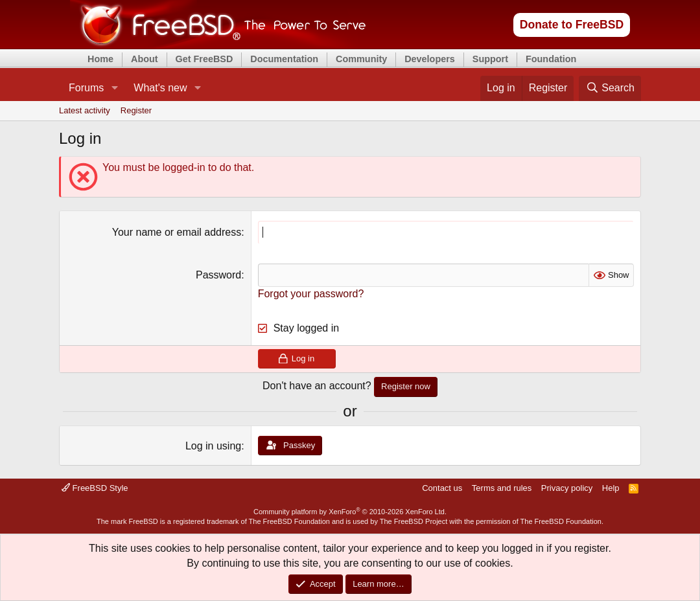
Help (611, 488)
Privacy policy (567, 488)
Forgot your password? (311, 294)
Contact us (442, 488)
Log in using (213, 446)
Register (136, 110)
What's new (160, 88)
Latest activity (85, 110)
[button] (114, 88)
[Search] (610, 88)
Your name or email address (177, 232)
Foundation (551, 59)
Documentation (284, 59)
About (145, 59)
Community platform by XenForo (350, 512)
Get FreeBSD (204, 59)
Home (100, 59)
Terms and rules (502, 488)
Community (361, 59)
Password (218, 275)
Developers (430, 59)
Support (490, 59)
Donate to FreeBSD (572, 25)
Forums (86, 88)
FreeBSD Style (95, 488)
